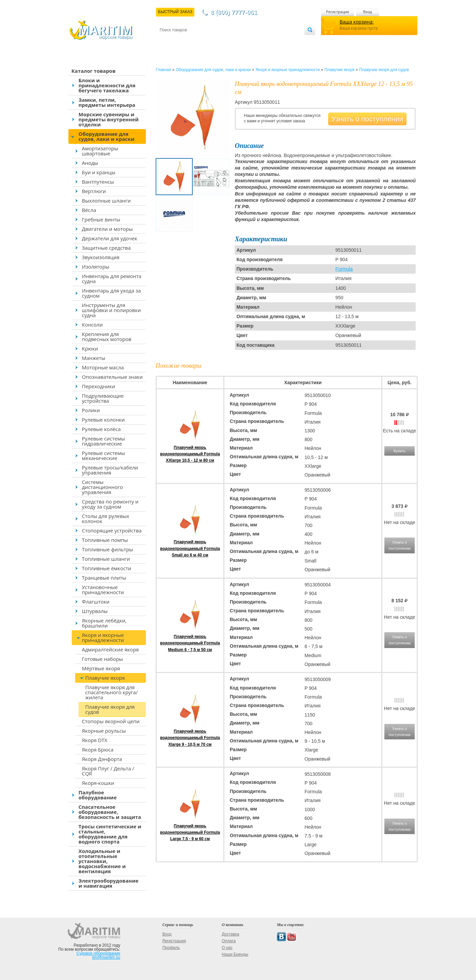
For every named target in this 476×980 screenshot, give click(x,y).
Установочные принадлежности (103, 590)
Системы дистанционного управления (102, 487)
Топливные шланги (106, 559)
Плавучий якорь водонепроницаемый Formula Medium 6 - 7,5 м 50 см (190, 643)
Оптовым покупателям (283, 41)
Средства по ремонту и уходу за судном (110, 504)
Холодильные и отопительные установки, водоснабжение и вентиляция (102, 861)
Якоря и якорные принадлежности (103, 637)
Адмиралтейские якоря (110, 649)
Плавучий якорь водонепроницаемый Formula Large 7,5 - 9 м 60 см (190, 832)
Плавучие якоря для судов (110, 709)
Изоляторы (96, 267)
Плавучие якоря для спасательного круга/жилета (112, 692)
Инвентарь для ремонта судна (112, 279)
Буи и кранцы (99, 172)
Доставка (193, 41)
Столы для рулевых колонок (106, 518)
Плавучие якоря (105, 678)
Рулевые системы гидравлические (103, 441)
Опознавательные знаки (112, 377)
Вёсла (89, 210)
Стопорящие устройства (112, 530)
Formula (344, 269)
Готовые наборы (102, 659)
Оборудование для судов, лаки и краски (106, 136)
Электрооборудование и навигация (108, 883)
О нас (227, 948)
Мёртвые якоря (101, 668)
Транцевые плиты (104, 578)
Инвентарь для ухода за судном (111, 293)
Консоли (92, 325)
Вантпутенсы (98, 182)
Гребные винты (101, 219)
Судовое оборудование (98, 953)
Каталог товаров (93, 71)
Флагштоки (96, 602)
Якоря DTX (94, 740)
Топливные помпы (105, 540)
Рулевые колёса (101, 429)
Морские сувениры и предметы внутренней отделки (109, 119)
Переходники (99, 386)
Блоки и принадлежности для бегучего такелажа (107, 85)
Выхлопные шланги (106, 201)
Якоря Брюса (98, 749)
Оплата (215, 41)
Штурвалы (95, 611)
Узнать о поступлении (367, 119)
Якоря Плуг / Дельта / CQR (108, 771)
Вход (368, 12)
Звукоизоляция (101, 257)
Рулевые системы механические (103, 455)
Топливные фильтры (107, 549)
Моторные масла (103, 367)
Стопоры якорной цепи (111, 721)
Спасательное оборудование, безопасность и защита (110, 812)
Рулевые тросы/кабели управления (110, 470)
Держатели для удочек (110, 238)
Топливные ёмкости (107, 568)
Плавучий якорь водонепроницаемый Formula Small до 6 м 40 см (190, 548)
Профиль (171, 948)
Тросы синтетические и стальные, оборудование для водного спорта (110, 834)
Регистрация (338, 12)
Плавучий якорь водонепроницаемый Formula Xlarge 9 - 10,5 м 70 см (190, 738)
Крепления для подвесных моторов (107, 336)
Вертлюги (94, 191)
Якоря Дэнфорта (102, 759)
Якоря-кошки (98, 783)
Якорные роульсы (104, 731)
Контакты (167, 41)
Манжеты (93, 358)
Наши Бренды (235, 954)
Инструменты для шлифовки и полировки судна (111, 310)
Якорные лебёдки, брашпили (104, 623)
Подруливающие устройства (103, 398)
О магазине (240, 41)
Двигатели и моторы (107, 229)
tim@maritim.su (106, 957)
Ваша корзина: (357, 22)
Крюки (90, 348)
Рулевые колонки (103, 420)
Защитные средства (106, 248)
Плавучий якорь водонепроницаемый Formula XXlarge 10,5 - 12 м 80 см (190, 454)
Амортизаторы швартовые (100, 151)
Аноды (90, 163)
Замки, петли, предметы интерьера (107, 102)
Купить (400, 451)
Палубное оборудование (98, 795)
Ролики (91, 410)
